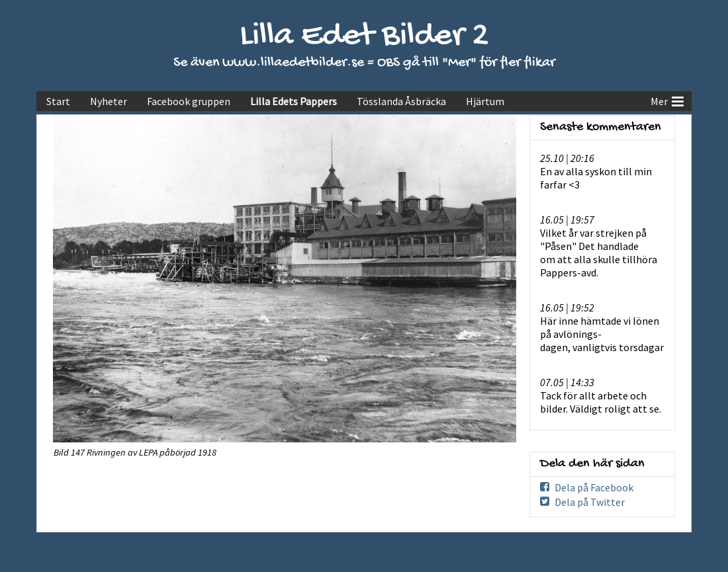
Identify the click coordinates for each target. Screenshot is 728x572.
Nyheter (109, 101)
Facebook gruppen (189, 101)
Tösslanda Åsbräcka (401, 101)
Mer (667, 100)
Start (58, 101)
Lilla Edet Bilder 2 (364, 37)
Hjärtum (485, 101)
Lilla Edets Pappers (294, 101)
